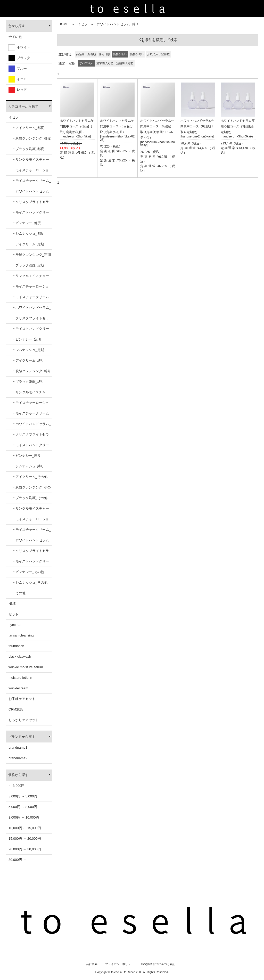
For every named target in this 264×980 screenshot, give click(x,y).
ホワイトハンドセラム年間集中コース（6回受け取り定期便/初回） (77, 126)
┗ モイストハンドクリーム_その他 (30, 563)
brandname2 (18, 758)
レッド (18, 90)
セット (14, 614)
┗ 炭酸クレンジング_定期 (31, 255)
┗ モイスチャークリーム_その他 (31, 531)
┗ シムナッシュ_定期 (28, 350)
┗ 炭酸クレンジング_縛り (31, 371)
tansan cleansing (21, 635)
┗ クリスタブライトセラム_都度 (30, 204)
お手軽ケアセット (22, 699)
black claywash (20, 656)
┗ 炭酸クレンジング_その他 (31, 489)
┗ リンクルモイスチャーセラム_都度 (30, 161)
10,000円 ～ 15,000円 (25, 828)
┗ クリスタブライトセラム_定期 (30, 320)
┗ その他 (18, 593)
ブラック (19, 58)
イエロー (19, 79)
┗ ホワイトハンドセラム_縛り (31, 426)
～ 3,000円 (16, 786)
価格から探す (18, 775)
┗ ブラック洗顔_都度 (28, 149)
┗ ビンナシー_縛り (26, 456)
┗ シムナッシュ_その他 (29, 582)
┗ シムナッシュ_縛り (28, 466)
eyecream (16, 625)
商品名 (80, 54)
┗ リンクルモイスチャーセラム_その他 (30, 510)
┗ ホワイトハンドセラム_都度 (31, 193)
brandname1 (18, 748)
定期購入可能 (125, 63)
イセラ (14, 117)
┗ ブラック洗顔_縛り (28, 382)
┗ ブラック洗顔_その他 (29, 498)
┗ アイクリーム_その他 (29, 477)
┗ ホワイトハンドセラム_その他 (31, 542)
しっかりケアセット (24, 720)
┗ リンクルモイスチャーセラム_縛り (30, 394)
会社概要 (92, 964)
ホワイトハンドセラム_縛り (117, 24)
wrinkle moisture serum (26, 667)
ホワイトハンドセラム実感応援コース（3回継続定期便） (238, 126)
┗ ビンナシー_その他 (28, 572)
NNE (12, 604)
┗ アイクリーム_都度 (28, 128)
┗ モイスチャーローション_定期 (30, 288)
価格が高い (137, 54)
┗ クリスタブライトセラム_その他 (30, 553)
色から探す (17, 26)
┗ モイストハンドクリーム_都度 (30, 214)
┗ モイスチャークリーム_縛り (31, 415)
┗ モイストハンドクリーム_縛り (30, 447)
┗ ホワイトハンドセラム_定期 (31, 309)
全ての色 (15, 37)
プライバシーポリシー (119, 964)
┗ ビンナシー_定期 (26, 339)
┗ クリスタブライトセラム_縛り (30, 436)
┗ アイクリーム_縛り (28, 360)
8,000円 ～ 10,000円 (24, 817)
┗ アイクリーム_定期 (28, 244)
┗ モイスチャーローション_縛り (30, 405)
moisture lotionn (20, 678)
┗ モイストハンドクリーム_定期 (30, 330)
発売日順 (104, 54)
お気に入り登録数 (158, 54)
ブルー (18, 69)
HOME (64, 24)
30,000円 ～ (17, 860)
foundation (16, 646)
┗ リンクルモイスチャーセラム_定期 (30, 278)
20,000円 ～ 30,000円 (25, 849)
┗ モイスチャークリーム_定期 (31, 299)
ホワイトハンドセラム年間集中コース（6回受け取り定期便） (197, 126)
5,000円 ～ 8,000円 (23, 807)
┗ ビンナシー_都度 (26, 223)
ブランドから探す (22, 737)
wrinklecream (18, 688)
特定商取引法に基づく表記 (158, 964)
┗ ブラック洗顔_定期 (28, 265)
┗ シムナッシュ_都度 (28, 234)
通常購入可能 (105, 63)
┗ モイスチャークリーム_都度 (31, 182)
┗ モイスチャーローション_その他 (30, 521)
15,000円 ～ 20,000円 (25, 839)
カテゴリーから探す (23, 106)
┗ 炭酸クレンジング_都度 (31, 138)
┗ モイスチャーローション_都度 (30, 172)
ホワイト (19, 48)
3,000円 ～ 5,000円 (23, 796)
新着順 (92, 54)
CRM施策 (16, 709)
